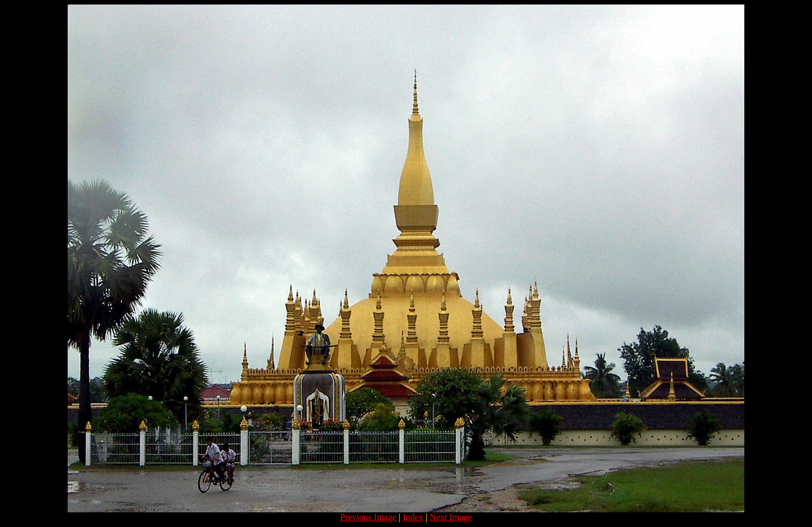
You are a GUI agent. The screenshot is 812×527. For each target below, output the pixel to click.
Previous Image (368, 517)
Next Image (451, 517)
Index (413, 517)
